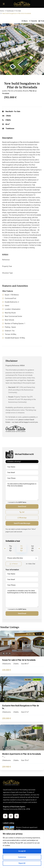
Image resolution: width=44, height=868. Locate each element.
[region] (22, 849)
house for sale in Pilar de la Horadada (19, 660)
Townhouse (10, 11)
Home (2, 11)
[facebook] (5, 816)
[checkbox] (6, 502)
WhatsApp (22, 518)
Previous (5, 549)
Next (39, 549)
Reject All (22, 863)
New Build (9, 111)
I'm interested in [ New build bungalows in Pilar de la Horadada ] (22, 491)
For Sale (18, 11)
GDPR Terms (22, 502)
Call (22, 512)
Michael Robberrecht (24, 454)
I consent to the (17, 502)
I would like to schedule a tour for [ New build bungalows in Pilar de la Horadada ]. (22, 598)
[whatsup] (11, 816)
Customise (22, 857)
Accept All (22, 851)
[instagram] (17, 816)
